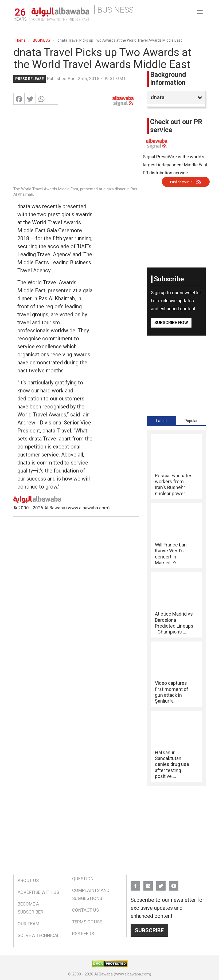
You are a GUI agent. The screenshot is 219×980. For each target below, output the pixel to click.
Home (21, 40)
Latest (162, 421)
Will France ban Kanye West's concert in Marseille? (171, 554)
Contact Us (85, 910)
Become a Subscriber (30, 908)
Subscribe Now (171, 323)
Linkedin (148, 883)
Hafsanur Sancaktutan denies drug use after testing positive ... (172, 764)
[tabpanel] (176, 608)
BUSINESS (42, 40)
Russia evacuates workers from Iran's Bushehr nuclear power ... (174, 485)
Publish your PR (182, 182)
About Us (28, 880)
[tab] (162, 421)
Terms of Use (87, 922)
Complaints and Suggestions (91, 894)
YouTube (174, 883)
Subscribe (149, 930)
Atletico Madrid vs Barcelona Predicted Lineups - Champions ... (174, 623)
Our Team (28, 924)
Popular (191, 421)
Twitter (161, 883)
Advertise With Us (38, 892)
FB (135, 883)
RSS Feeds (83, 934)
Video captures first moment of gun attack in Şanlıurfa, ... (172, 692)
